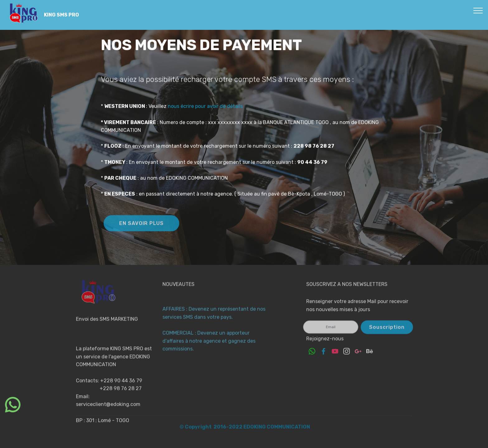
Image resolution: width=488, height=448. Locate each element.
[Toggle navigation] (478, 10)
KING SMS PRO (61, 15)
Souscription (387, 331)
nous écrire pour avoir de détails (205, 112)
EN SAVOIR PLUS (141, 228)
